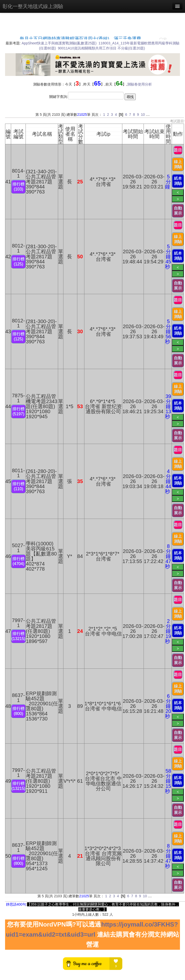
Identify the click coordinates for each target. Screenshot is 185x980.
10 (143, 115)
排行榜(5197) (18, 411)
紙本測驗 (178, 181)
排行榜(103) (18, 187)
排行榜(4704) (18, 561)
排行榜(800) (18, 711)
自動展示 (178, 211)
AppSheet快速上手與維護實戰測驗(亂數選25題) (59, 43)
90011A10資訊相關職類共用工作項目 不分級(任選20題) (101, 48)
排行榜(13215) (18, 636)
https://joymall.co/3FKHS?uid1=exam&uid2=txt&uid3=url (92, 929)
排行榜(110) (18, 486)
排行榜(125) (18, 261)
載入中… (92, 36)
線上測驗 (178, 164)
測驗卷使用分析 (140, 84)
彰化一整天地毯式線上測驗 (33, 6)
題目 (178, 150)
